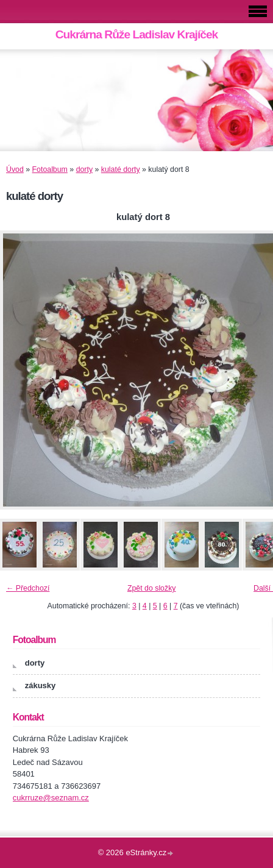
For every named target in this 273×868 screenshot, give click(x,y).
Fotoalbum (50, 169)
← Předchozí (28, 588)
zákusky (41, 685)
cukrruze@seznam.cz (51, 798)
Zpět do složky (152, 588)
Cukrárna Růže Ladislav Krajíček (137, 34)
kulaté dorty (121, 169)
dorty (84, 169)
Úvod (15, 169)
